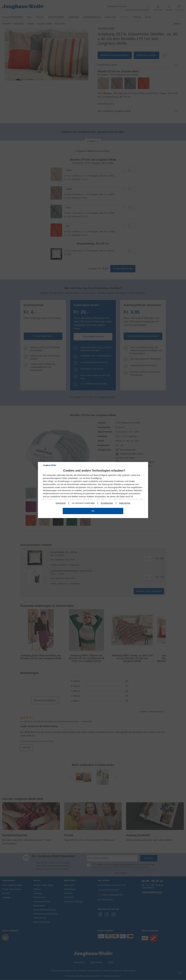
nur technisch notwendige (83, 503)
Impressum (61, 503)
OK (93, 511)
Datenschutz (125, 503)
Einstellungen (107, 503)
